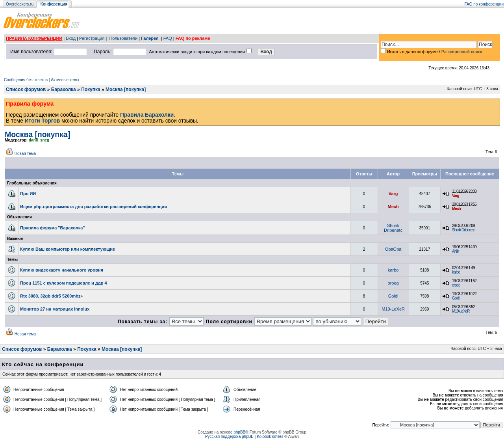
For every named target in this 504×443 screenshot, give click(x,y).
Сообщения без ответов (26, 80)
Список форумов (26, 89)
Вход (71, 38)
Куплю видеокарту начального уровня (62, 270)
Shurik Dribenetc (393, 228)
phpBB (239, 432)
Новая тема (25, 154)
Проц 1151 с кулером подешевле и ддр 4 (64, 283)
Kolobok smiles (270, 436)
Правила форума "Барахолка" (53, 228)
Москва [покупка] (126, 89)
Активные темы (65, 80)
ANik (455, 251)
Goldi (393, 296)
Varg (393, 194)
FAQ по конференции (484, 4)
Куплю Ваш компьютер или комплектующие (68, 249)
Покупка (91, 89)
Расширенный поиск (462, 52)
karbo (393, 270)
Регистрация (92, 38)
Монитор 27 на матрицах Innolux (55, 309)
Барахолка (64, 89)
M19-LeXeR (393, 309)
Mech (393, 207)
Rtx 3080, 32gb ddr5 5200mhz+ (52, 296)
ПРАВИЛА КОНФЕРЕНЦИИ (34, 38)
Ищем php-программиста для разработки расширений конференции (94, 207)
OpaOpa (393, 249)
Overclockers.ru (20, 4)
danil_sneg (39, 140)
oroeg (393, 283)
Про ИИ (28, 194)
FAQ (168, 38)
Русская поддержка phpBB (229, 436)
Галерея (150, 38)
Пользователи (123, 38)
